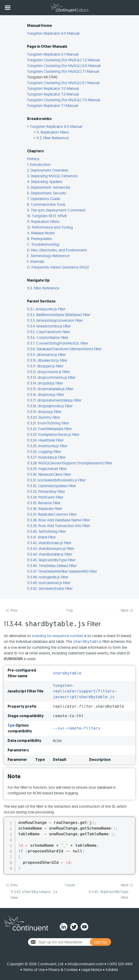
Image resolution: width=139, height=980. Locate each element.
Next (125, 610)
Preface (33, 159)
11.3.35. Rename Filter (44, 503)
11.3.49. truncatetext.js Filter (49, 583)
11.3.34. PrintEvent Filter (45, 497)
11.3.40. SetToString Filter (46, 531)
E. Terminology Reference (48, 256)
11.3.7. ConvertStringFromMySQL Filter (58, 343)
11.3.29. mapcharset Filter (47, 469)
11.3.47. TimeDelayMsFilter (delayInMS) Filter (62, 571)
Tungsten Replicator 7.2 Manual (53, 94)
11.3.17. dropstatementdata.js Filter (54, 400)
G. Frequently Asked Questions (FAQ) (58, 267)
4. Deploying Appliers (45, 182)
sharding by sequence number (58, 636)
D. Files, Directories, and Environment (57, 250)
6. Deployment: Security (47, 193)
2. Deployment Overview (48, 170)
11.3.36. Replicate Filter (45, 509)
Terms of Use (34, 970)
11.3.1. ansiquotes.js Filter (46, 309)
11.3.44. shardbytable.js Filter (50, 554)
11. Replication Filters (53, 132)
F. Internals (36, 261)
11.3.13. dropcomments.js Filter (51, 377)
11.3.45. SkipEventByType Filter (51, 560)
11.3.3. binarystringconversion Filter (55, 320)
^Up (69, 610)
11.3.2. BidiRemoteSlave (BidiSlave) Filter (59, 315)
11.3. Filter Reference (53, 138)
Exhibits (112, 970)
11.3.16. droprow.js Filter (46, 394)
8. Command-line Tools (46, 204)
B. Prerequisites (39, 239)
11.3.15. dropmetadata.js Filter (50, 389)
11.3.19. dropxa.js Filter (44, 412)
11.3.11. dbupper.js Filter (45, 366)
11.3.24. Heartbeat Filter (45, 440)
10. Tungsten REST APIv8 (47, 216)
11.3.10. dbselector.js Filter (47, 360)
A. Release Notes (41, 233)
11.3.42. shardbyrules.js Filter (49, 543)
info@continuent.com (86, 964)
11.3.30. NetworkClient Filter (49, 474)
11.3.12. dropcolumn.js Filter (49, 372)
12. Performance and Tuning (50, 227)
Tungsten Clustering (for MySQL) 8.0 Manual (64, 66)
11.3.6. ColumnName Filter (48, 337)
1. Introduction (39, 164)
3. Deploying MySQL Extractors (52, 176)
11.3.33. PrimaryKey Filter (46, 491)
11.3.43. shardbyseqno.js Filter (51, 548)
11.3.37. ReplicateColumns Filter (52, 514)
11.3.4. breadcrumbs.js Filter (49, 326)
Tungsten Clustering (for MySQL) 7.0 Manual (63, 100)
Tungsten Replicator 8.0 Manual (53, 33)
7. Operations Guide (44, 199)
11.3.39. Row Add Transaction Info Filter (59, 526)
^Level (69, 885)
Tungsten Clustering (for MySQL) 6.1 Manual (63, 83)
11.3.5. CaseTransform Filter (49, 332)
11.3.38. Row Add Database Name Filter (58, 520)
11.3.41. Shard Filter (41, 537)
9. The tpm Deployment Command (56, 210)
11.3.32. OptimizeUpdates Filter (52, 486)
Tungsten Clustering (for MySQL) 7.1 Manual (63, 71)
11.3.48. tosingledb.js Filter (48, 577)
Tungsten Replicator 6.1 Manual (53, 54)
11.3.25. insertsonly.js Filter (47, 446)
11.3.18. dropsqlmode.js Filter (50, 406)
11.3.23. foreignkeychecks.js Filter (53, 434)
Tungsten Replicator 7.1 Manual (52, 106)
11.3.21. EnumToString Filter (48, 423)
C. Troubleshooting (43, 244)
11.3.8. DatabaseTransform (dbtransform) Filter (64, 349)
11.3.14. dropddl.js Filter (45, 383)
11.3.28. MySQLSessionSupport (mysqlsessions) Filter (70, 463)
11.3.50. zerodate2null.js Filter (50, 588)
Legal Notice (92, 970)
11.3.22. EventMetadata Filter (49, 429)
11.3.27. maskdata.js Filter (46, 457)
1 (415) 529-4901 (120, 964)
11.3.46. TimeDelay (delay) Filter (52, 566)
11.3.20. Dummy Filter (44, 417)
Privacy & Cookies (63, 970)
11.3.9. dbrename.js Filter (46, 355)
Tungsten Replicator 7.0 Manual (53, 88)
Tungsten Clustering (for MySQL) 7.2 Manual (63, 60)
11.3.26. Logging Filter (44, 452)
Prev (14, 610)
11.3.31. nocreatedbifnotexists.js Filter (56, 480)
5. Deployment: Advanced (49, 187)
